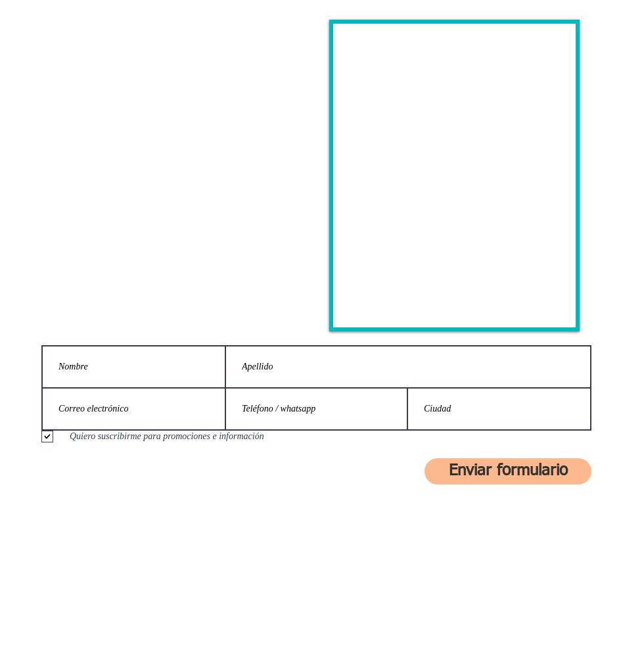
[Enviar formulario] (508, 471)
